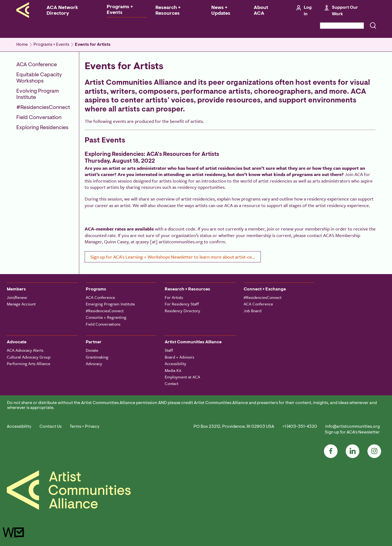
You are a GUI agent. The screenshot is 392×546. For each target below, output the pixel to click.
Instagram (374, 451)
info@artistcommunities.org (353, 427)
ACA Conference (37, 65)
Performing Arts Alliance (29, 363)
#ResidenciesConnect (43, 108)
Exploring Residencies (42, 128)
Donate (92, 350)
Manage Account (21, 304)
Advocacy (94, 363)
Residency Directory (182, 311)
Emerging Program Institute (110, 304)
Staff (169, 350)
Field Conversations (103, 324)
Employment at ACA (182, 377)
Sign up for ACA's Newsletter (352, 432)
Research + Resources (168, 11)
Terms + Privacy (85, 427)
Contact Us (50, 427)
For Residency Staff (182, 304)
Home (22, 45)
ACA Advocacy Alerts (25, 350)
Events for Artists (93, 45)
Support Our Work (345, 11)
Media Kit (173, 370)
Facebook (331, 451)
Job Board (252, 311)
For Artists (174, 297)
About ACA (261, 11)
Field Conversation (39, 118)
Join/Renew (17, 297)
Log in (308, 11)
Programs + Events (120, 10)
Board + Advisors (179, 357)
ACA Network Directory (62, 11)
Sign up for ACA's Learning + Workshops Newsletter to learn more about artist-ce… (173, 257)
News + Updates (221, 11)
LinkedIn (353, 451)
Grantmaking (97, 357)
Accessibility (175, 363)
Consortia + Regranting (106, 317)
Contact (171, 383)
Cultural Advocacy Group (29, 357)
